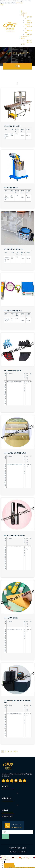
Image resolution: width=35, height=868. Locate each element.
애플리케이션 (25, 36)
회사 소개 (24, 13)
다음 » (16, 751)
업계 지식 (29, 42)
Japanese (29, 858)
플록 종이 (29, 34)
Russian (9, 858)
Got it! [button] (2, 5)
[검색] (6, 836)
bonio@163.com (10, 866)
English (3, 858)
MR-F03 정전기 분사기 (11, 188)
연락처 (23, 44)
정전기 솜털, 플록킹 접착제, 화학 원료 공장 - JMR (15, 53)
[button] (17, 83)
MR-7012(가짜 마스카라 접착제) (14, 535)
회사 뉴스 (29, 40)
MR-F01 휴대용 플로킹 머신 (13, 311)
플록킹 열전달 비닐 (29, 24)
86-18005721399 (17, 828)
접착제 (29, 21)
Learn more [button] (19, 3)
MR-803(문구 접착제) (11, 618)
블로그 (23, 38)
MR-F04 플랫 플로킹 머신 (12, 126)
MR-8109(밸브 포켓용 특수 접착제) (15, 453)
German (16, 858)
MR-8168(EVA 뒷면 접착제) (13, 370)
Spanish (22, 858)
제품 (22, 15)
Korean (3, 856)
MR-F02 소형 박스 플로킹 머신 (14, 249)
